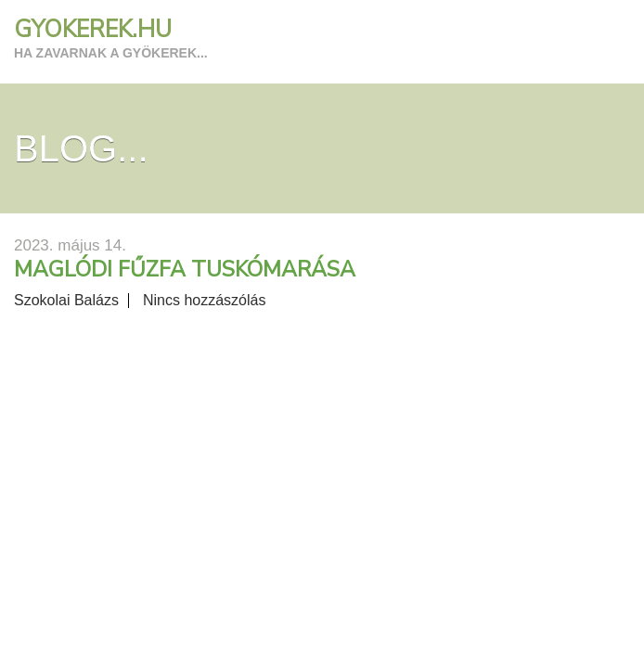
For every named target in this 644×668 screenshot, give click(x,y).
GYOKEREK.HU (93, 30)
